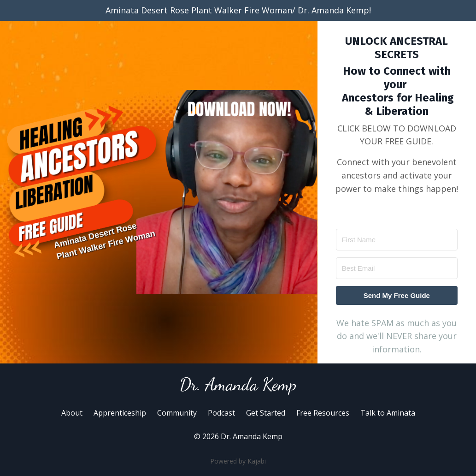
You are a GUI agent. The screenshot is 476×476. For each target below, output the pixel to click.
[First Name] (397, 240)
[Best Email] (397, 268)
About (72, 413)
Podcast (221, 413)
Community (177, 413)
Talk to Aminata (388, 413)
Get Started (266, 413)
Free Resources (323, 413)
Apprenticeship (120, 413)
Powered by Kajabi (238, 461)
